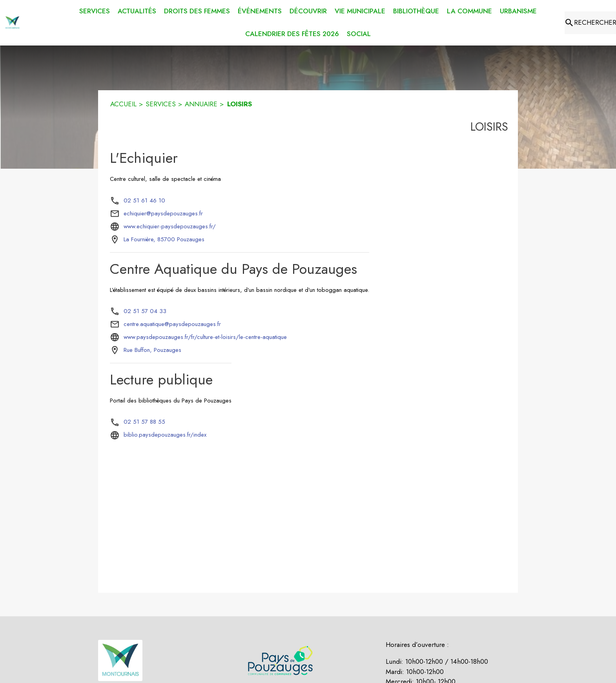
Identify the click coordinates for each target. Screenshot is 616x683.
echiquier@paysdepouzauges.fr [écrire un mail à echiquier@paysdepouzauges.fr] (163, 213)
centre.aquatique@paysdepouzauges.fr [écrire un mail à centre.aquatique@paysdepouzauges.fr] (172, 324)
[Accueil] (12, 23)
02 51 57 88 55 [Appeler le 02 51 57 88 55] (144, 422)
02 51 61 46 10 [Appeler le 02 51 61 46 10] (144, 200)
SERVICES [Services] (161, 104)
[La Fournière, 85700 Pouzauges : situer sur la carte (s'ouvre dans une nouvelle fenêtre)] (164, 240)
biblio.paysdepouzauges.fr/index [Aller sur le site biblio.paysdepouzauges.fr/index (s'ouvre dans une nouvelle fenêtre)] (165, 435)
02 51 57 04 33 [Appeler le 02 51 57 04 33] (145, 311)
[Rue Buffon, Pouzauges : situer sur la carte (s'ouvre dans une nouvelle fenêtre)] (152, 350)
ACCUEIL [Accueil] (123, 104)
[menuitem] (95, 10)
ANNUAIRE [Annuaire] (201, 104)
